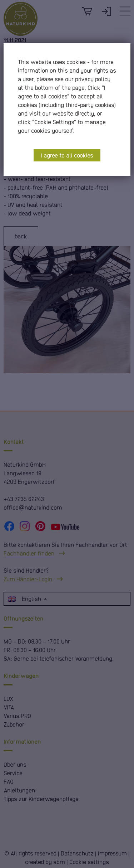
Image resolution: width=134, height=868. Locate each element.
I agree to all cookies (67, 155)
